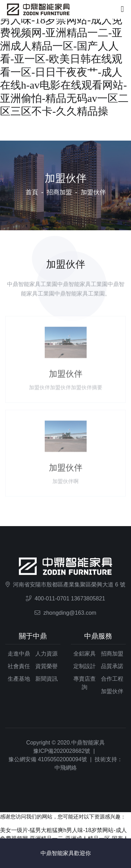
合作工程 (112, 679)
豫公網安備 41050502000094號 (48, 759)
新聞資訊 (46, 679)
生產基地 (19, 679)
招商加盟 (59, 192)
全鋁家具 (85, 654)
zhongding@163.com (70, 613)
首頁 (32, 192)
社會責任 (19, 666)
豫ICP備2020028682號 (62, 751)
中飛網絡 (66, 768)
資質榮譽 (46, 666)
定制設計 (85, 666)
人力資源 (46, 654)
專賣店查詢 (85, 683)
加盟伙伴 (112, 691)
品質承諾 (112, 666)
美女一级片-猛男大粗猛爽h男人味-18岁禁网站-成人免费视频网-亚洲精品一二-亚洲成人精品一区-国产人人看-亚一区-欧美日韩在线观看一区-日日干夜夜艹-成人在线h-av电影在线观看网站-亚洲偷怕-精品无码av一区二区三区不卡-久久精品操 (64, 59)
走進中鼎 (19, 654)
